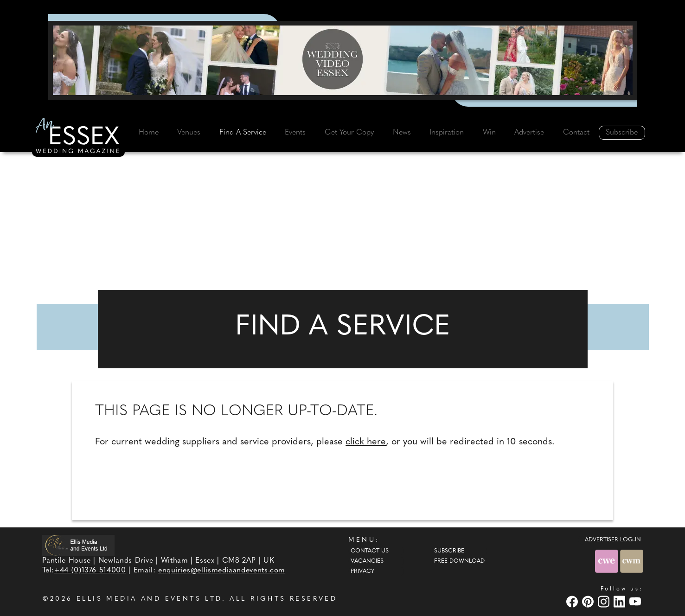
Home (149, 133)
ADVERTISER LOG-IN (613, 540)
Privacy (362, 571)
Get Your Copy (349, 133)
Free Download (459, 561)
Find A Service (243, 133)
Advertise (529, 133)
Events (295, 133)
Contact (576, 133)
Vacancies (367, 561)
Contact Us (370, 551)
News (402, 133)
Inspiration (447, 133)
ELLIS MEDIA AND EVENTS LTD (149, 599)
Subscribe (622, 133)
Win (489, 133)
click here (366, 442)
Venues (189, 133)
